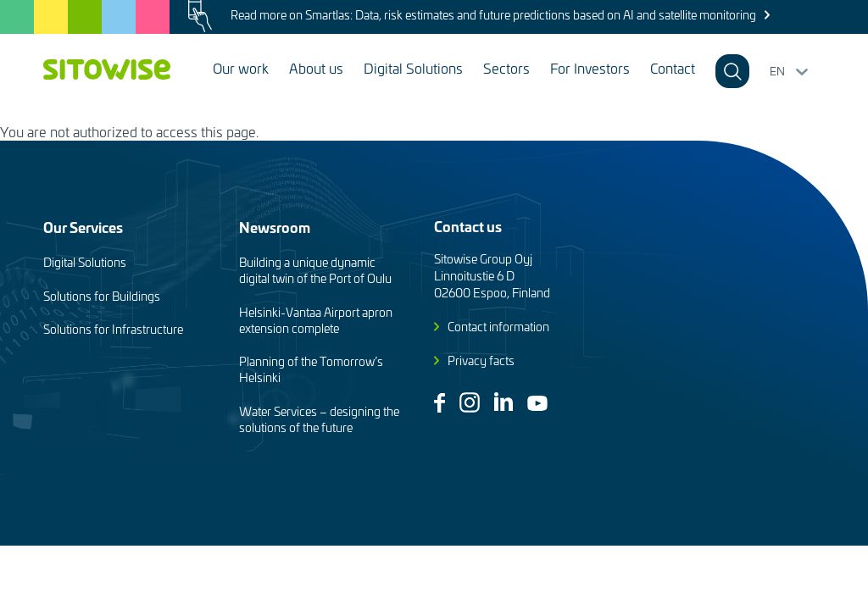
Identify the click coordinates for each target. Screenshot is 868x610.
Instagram (470, 402)
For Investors (590, 68)
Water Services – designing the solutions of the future (319, 419)
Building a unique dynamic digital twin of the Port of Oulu (315, 270)
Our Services (83, 227)
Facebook (440, 403)
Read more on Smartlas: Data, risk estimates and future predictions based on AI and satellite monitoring (493, 15)
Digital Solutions (413, 68)
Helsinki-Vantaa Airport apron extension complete (316, 320)
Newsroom (275, 227)
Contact (673, 68)
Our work (241, 68)
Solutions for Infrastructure (113, 329)
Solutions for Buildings (102, 296)
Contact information (498, 327)
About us (316, 68)
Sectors (506, 68)
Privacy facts (481, 360)
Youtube (537, 403)
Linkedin (504, 402)
